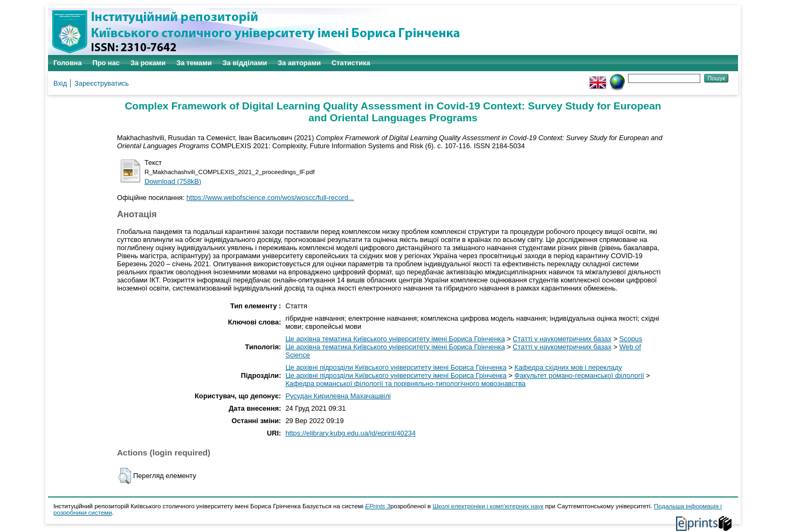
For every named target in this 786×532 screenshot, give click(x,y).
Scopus (631, 339)
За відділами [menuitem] (245, 63)
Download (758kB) (173, 181)
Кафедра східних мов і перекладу (568, 367)
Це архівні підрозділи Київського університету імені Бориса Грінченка (396, 367)
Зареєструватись (102, 83)
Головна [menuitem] (68, 63)
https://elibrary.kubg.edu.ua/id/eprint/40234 (350, 433)
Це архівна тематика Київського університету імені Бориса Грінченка (395, 339)
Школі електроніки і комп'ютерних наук (488, 506)
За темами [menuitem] (194, 63)
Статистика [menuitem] (351, 63)
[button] (125, 476)
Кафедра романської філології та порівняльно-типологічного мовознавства (405, 384)
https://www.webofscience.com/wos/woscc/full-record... (270, 198)
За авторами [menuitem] (299, 63)
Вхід (60, 83)
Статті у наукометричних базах (562, 339)
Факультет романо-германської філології (579, 375)
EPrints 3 (378, 506)
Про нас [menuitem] (106, 63)
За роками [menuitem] (148, 63)
